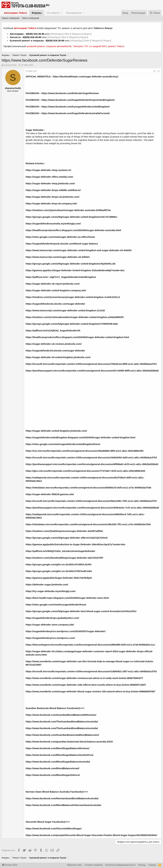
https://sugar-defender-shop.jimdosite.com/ (50, 183)
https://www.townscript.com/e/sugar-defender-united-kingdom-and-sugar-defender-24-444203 (79, 250)
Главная (152, 865)
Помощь (142, 865)
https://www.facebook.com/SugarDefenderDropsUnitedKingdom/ (78, 100)
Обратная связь (74, 865)
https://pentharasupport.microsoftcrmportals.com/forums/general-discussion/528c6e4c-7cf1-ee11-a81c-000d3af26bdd (92, 508)
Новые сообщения (11, 18)
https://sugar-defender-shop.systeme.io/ (48, 170)
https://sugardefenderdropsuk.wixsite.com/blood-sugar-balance (62, 244)
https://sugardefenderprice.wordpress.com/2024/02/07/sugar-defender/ (66, 631)
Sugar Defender (35, 130)
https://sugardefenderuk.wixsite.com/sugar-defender (55, 304)
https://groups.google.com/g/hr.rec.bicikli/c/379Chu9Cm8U (59, 571)
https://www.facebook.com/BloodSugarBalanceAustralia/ (58, 762)
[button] (62, 13)
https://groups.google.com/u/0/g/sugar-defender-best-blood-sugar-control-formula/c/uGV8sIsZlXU (81, 611)
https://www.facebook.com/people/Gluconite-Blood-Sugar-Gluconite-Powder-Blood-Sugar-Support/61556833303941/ (91, 835)
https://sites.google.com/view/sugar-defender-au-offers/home (60, 237)
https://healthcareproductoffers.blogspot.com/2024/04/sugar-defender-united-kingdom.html (77, 337)
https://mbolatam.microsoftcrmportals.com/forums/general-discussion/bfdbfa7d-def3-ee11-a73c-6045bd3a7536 (88, 488)
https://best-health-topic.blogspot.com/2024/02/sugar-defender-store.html (67, 598)
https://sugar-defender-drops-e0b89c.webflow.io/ (53, 190)
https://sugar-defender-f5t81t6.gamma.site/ (50, 494)
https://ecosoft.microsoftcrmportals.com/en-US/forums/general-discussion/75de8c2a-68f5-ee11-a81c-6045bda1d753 (91, 364)
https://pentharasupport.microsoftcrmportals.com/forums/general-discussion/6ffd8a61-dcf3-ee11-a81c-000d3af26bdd (92, 464)
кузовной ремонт (36, 46)
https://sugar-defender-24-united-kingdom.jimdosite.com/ (58, 357)
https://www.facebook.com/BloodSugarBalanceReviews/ (57, 748)
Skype (87, 34)
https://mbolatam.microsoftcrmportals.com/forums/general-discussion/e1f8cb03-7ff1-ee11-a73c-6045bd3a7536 (88, 524)
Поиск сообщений (31, 18)
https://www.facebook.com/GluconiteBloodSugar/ (54, 828)
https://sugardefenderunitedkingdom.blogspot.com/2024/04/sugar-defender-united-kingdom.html (80, 437)
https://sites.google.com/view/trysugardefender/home (56, 605)
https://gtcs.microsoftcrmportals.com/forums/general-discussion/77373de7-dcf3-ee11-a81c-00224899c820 (85, 471)
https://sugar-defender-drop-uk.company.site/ (51, 203)
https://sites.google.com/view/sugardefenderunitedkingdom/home (63, 444)
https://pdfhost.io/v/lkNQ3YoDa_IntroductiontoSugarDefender (60, 551)
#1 (159, 71)
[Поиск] (155, 13)
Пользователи (74, 13)
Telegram (77, 34)
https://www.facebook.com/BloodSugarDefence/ (53, 775)
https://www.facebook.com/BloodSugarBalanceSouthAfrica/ (59, 755)
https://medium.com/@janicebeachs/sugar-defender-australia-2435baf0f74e (68, 210)
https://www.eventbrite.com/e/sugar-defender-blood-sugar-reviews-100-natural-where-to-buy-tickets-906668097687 (90, 691)
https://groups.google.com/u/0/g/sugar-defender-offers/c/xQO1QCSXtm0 (67, 538)
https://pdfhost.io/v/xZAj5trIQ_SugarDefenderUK (53, 330)
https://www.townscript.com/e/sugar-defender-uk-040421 (58, 257)
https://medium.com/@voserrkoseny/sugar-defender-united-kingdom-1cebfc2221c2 (73, 297)
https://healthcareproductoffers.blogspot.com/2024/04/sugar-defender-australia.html (73, 230)
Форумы (37, 13)
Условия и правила (94, 865)
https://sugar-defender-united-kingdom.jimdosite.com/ (56, 431)
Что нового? (53, 13)
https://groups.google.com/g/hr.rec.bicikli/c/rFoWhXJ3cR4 (58, 564)
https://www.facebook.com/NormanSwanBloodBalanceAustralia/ (62, 798)
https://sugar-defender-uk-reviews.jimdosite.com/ (54, 344)
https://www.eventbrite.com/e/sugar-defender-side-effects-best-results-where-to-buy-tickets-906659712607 (86, 685)
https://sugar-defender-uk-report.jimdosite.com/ (53, 284)
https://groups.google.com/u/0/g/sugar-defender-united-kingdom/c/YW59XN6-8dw (72, 324)
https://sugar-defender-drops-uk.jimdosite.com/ (53, 197)
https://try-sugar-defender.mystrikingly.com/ (51, 591)
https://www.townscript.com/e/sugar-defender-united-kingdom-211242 (65, 310)
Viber (67, 34)
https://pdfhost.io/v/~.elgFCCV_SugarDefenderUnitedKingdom (61, 277)
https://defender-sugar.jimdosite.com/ (47, 584)
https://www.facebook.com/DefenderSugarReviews (70, 93)
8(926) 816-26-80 (35, 34)
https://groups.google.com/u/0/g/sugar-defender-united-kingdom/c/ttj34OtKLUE (71, 264)
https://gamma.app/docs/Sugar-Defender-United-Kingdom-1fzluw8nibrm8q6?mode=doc (75, 270)
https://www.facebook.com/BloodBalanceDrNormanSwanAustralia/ (63, 805)
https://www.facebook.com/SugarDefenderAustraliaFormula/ (76, 113)
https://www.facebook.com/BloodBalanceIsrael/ (52, 768)
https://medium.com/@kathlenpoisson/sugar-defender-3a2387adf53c (64, 531)
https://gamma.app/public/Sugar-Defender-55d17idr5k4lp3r (59, 578)
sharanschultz (10, 65)
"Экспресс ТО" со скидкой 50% (90, 46)
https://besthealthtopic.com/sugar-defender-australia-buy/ (85, 76)
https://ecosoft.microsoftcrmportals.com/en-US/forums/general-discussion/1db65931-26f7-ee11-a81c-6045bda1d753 (91, 671)
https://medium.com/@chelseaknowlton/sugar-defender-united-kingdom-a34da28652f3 (75, 317)
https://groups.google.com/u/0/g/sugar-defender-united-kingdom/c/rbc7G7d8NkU (71, 217)
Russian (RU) (10, 865)
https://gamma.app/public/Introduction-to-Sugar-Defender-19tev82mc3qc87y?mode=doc (76, 544)
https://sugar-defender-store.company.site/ (50, 625)
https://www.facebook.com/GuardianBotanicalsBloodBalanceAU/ (62, 735)
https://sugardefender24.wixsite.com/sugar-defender (55, 351)
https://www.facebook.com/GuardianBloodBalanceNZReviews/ (61, 715)
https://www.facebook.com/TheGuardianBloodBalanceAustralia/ (62, 722)
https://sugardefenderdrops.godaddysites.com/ (52, 618)
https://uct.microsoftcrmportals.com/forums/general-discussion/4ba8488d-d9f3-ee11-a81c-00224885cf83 (85, 451)
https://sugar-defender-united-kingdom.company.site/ (56, 290)
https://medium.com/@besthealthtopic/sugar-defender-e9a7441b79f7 (64, 558)
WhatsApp (57, 34)
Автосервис (17, 34)
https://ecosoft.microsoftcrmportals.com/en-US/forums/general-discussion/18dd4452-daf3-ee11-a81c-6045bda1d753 (91, 457)
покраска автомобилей (59, 46)
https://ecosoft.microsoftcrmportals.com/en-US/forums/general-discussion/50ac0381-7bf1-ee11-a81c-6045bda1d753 (91, 501)
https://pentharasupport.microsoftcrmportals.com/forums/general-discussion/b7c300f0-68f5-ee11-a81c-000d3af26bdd (92, 371)
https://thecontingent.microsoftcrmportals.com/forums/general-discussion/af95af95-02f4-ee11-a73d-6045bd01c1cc (90, 645)
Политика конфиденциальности (120, 865)
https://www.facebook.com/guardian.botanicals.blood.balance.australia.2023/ (69, 742)
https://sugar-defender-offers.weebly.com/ (49, 177)
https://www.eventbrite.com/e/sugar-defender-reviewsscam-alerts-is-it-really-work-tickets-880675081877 (84, 678)
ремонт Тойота (116, 46)
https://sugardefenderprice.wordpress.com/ (50, 638)
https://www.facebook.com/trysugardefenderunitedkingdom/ (76, 107)
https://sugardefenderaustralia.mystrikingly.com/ (53, 224)
